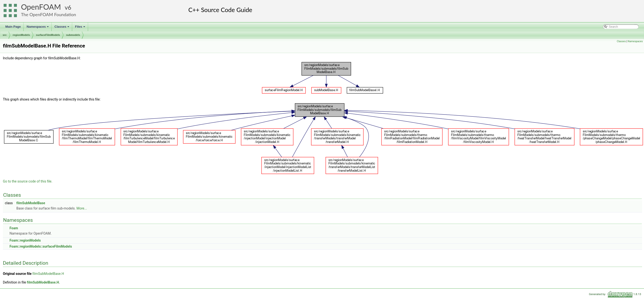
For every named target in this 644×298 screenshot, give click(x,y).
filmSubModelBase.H (48, 274)
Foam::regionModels (25, 240)
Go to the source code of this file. (28, 181)
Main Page (13, 27)
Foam (14, 228)
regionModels (21, 35)
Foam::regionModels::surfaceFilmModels (41, 246)
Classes (62, 28)
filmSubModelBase (31, 203)
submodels (73, 35)
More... (82, 208)
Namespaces (38, 28)
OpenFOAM (41, 7)
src (5, 35)
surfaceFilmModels (48, 35)
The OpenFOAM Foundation (48, 14)
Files (80, 28)
